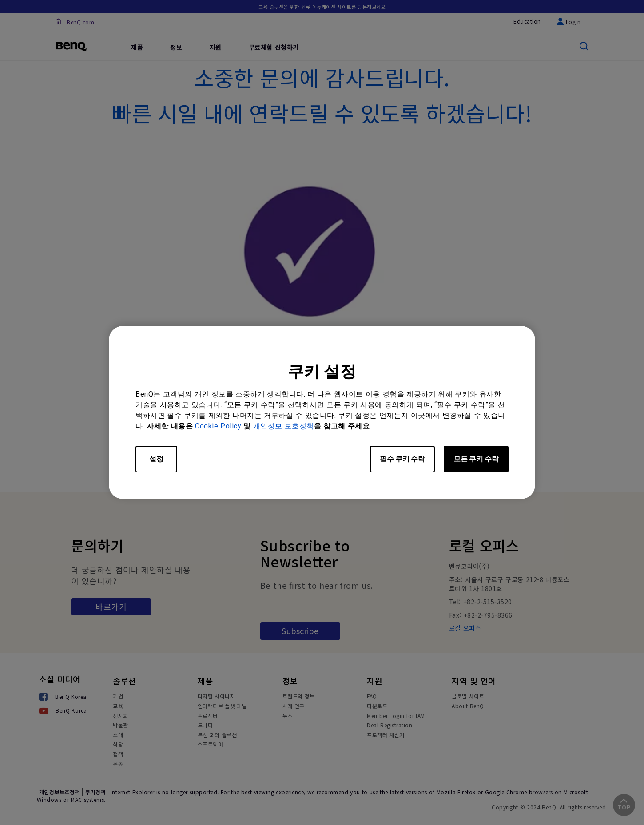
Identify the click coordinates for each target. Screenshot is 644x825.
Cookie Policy (218, 426)
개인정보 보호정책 (284, 426)
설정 (156, 459)
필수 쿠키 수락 (402, 459)
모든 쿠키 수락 (476, 459)
